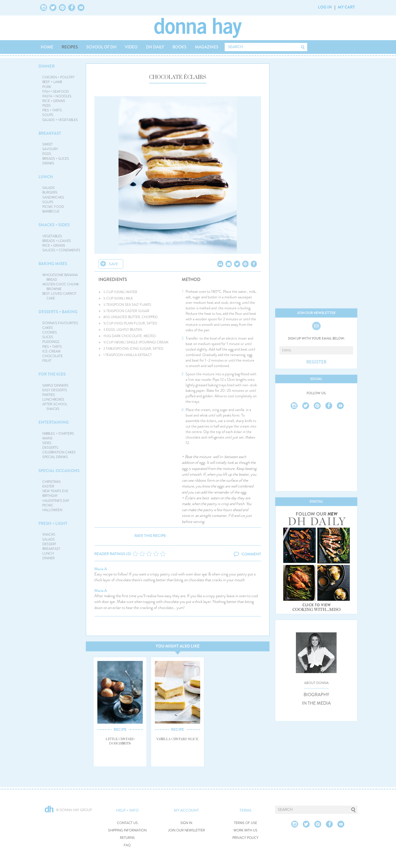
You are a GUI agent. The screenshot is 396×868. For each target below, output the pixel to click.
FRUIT (47, 361)
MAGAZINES (207, 47)
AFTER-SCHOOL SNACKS (55, 407)
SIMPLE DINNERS (55, 385)
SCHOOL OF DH (101, 47)
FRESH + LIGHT (53, 523)
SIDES (47, 443)
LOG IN (325, 7)
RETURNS (127, 838)
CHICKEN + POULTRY (58, 77)
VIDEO (131, 47)
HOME (47, 47)
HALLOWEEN (52, 510)
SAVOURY (50, 149)
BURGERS (50, 192)
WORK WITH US (245, 830)
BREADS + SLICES (56, 159)
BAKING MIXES (53, 264)
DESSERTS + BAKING (58, 312)
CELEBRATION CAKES (59, 452)
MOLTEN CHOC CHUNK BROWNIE (61, 287)
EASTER (48, 486)
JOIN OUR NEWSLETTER (186, 830)
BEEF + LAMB (52, 82)
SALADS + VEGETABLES (60, 120)
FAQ (127, 845)
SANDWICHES (53, 197)
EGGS (47, 154)
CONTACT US (127, 823)
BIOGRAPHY (316, 695)
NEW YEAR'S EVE (55, 491)
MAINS (47, 438)
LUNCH (46, 177)
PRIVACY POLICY (245, 838)
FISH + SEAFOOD (56, 92)
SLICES (48, 337)
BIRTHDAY (50, 496)
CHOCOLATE (53, 356)
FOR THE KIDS (52, 374)
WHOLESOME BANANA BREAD (60, 277)
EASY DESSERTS (55, 390)
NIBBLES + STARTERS (58, 434)
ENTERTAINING (54, 422)
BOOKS (179, 47)
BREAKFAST (50, 133)
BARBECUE (51, 211)
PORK (47, 87)
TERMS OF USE (246, 823)
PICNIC (48, 505)
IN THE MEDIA (316, 703)
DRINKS (48, 163)
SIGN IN (186, 823)
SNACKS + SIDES (54, 225)
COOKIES (50, 332)
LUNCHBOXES (53, 399)
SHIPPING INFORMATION (127, 830)
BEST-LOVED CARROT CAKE (59, 296)
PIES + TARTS (52, 110)
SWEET (48, 144)
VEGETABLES (52, 236)
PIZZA (46, 106)
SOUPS (48, 115)
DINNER (47, 66)
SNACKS (49, 534)
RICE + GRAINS (54, 101)
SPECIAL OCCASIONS (59, 471)
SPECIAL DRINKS (55, 457)
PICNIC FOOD (53, 207)
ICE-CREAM (51, 351)
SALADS (49, 188)
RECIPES (70, 47)
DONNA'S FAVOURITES (60, 323)
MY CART (346, 7)
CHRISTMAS (52, 482)
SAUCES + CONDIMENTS (61, 250)
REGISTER (316, 362)
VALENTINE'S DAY (56, 501)
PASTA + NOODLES (57, 96)
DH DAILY (155, 47)
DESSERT (49, 544)
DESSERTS (50, 448)
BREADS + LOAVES (57, 241)
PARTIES (49, 395)
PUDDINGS (51, 342)
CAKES (48, 328)
